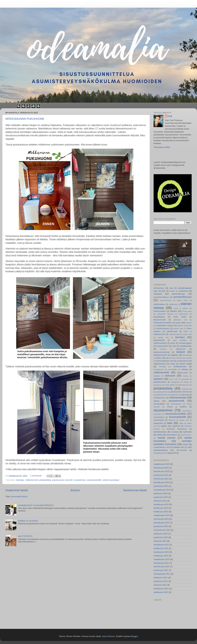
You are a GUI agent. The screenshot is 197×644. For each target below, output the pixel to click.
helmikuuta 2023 (161, 519)
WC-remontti (182, 450)
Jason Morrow (108, 636)
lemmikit (189, 358)
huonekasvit (159, 317)
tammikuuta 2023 (162, 523)
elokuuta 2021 (160, 585)
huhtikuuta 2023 (161, 512)
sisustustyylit (159, 420)
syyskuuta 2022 (161, 537)
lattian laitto (161, 358)
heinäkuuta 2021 (161, 589)
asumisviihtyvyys (182, 297)
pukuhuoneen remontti (62, 480)
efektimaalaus (159, 304)
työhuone (187, 432)
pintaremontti (187, 389)
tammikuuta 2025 (162, 471)
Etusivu (75, 490)
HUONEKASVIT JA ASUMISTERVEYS (36, 505)
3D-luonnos (159, 288)
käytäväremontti (160, 355)
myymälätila (172, 369)
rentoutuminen (160, 398)
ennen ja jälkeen (181, 308)
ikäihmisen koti (180, 320)
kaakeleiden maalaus (165, 326)
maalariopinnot (183, 361)
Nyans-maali (182, 373)
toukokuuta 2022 (161, 552)
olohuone (170, 376)
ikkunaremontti (160, 320)
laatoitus (175, 355)
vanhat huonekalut (111, 480)
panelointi (185, 379)
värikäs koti (179, 447)
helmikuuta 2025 (161, 468)
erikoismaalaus (160, 311)
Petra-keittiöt (170, 385)
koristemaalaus (185, 343)
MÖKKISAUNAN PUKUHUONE (25, 119)
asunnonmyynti (166, 300)
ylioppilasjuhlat (159, 453)
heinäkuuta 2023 (161, 504)
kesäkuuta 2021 (161, 592)
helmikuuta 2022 (161, 563)
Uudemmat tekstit (17, 490)
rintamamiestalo (178, 397)
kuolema (163, 349)
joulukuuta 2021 (161, 570)
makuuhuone (160, 364)
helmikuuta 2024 (161, 479)
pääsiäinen (174, 395)
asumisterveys (178, 294)
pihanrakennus (183, 385)
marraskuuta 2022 (162, 530)
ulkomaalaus (172, 435)
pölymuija (185, 395)
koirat (173, 343)
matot (173, 364)
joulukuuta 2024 (161, 475)
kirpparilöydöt (159, 340)
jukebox (189, 323)
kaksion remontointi (184, 326)
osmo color (174, 379)
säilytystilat (158, 423)
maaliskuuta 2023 (162, 515)
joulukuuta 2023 (161, 486)
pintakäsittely (45, 480)
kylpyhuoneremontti (162, 352)
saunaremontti (176, 401)
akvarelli (162, 291)
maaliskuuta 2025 (162, 464)
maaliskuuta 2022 (162, 559)
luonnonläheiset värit (165, 361)
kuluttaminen (186, 346)
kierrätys (20, 480)
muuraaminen (159, 369)
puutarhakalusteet (160, 395)
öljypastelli (171, 453)
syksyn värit (184, 420)
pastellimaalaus (160, 382)
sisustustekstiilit (94, 480)
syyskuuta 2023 (161, 497)
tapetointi (176, 426)
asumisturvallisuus (161, 297)
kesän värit (187, 334)
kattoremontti (172, 331)
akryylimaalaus (185, 288)
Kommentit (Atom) (19, 496)
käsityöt (181, 352)
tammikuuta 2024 (162, 482)
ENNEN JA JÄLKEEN (28, 521)
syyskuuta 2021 (161, 581)
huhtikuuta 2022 (161, 556)
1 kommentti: (36, 476)
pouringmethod (162, 392)
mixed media (186, 364)
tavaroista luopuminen (177, 429)
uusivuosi (184, 435)
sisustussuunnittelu (176, 414)
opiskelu (158, 379)
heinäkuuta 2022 (161, 545)
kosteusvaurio (162, 346)
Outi (170, 116)
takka (181, 423)
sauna (156, 401)
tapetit (164, 426)
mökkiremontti (32, 480)
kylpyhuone (181, 349)
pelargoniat (175, 382)
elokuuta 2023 (160, 501)
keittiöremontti (159, 334)
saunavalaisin (159, 404)
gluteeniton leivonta (165, 314)
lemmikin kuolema (176, 358)
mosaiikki (162, 367)
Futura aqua (187, 311)
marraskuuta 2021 (162, 574)
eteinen (173, 311)
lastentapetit (187, 355)
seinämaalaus (176, 404)
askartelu (158, 294)
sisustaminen (80, 480)
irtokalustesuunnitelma (163, 323)
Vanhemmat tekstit (135, 490)
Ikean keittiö (180, 317)
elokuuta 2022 (160, 541)
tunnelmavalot (160, 432)
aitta (171, 288)
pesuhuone (158, 385)
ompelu (185, 376)
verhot (186, 444)
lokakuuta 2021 (161, 578)
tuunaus (175, 432)
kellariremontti (174, 334)
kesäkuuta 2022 (161, 548)
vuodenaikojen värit (162, 447)
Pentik (186, 382)
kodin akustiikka (180, 340)
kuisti (174, 346)
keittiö (186, 331)
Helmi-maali (183, 314)
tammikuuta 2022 (162, 567)
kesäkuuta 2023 (161, 508)
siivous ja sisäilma (177, 407)
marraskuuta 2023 (162, 490)
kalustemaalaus (163, 328)
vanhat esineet (166, 438)
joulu (178, 323)
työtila (160, 435)
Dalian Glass (182, 300)
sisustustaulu (159, 417)
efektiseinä (173, 304)
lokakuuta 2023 (161, 493)
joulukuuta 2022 (161, 526)
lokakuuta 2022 (161, 534)
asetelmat (184, 291)
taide (170, 423)
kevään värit (163, 338)
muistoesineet (180, 367)
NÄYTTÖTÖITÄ (25, 536)
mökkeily (185, 369)
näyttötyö (157, 376)
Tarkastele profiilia (162, 147)
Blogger (134, 636)
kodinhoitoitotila (160, 343)
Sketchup (172, 420)
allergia (172, 291)
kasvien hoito (179, 328)
